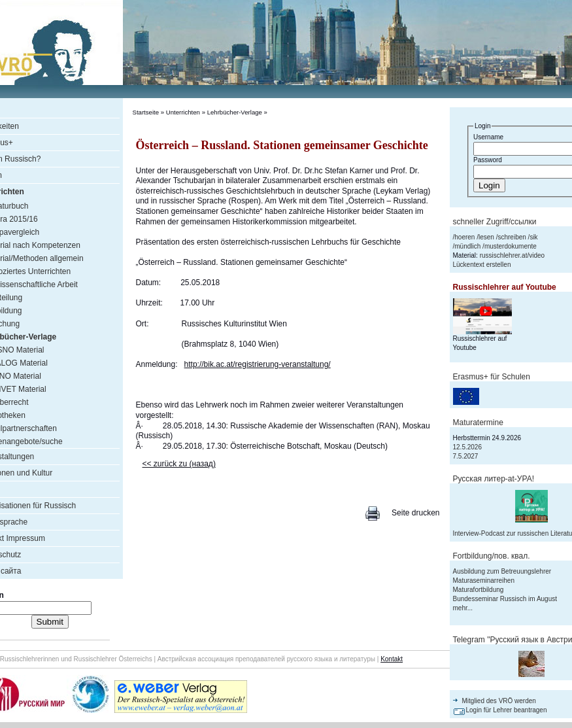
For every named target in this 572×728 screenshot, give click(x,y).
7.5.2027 (466, 456)
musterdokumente (511, 246)
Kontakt (392, 659)
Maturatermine (478, 423)
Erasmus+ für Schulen (492, 377)
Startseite (146, 112)
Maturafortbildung (479, 590)
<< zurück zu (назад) (179, 464)
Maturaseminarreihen (484, 581)
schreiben (512, 237)
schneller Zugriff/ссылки (495, 222)
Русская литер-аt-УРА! (494, 479)
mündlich (467, 246)
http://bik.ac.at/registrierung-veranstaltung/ (258, 364)
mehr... (463, 608)
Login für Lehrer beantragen (507, 710)
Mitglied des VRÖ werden (499, 701)
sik (533, 237)
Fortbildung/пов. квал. (492, 556)
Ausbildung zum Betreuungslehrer (502, 571)
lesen (486, 237)
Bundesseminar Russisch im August (505, 599)
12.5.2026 (468, 447)
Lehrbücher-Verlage (235, 112)
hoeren (464, 237)
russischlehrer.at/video (513, 255)
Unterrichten (183, 112)
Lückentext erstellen (482, 265)
